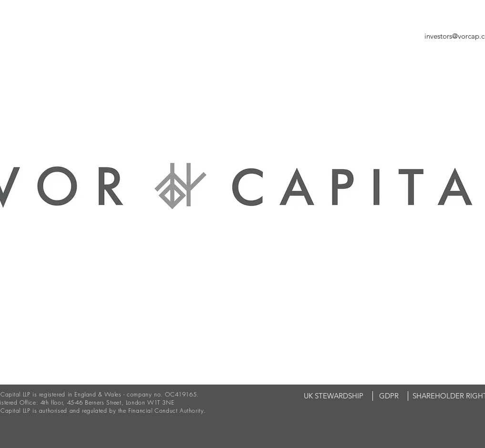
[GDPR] (389, 396)
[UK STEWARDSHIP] (334, 396)
